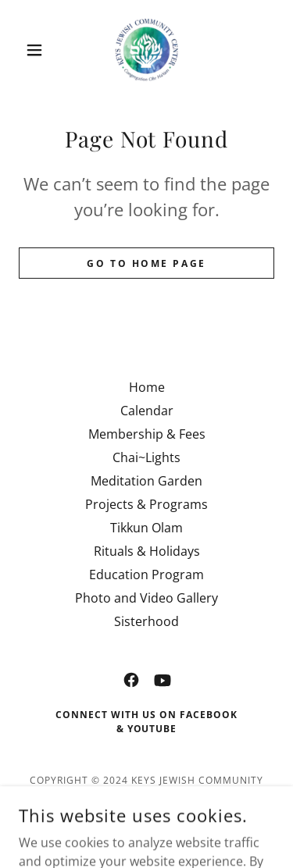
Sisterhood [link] (146, 621)
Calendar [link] (147, 411)
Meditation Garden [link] (146, 481)
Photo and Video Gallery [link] (146, 598)
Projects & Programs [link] (146, 504)
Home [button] (147, 387)
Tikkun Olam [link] (146, 528)
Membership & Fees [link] (147, 434)
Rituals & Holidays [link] (147, 551)
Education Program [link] (146, 575)
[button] (38, 50)
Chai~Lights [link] (146, 457)
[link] (147, 50)
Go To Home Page (146, 263)
